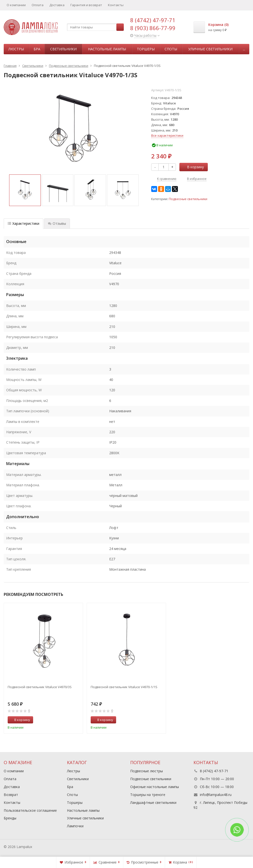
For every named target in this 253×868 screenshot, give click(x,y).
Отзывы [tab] (57, 223)
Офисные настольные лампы (155, 787)
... (244, 49)
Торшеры (146, 49)
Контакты (116, 5)
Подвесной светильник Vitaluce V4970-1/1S (124, 687)
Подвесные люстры (147, 771)
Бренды (10, 818)
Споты (171, 49)
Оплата (38, 5)
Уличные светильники (210, 49)
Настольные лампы (107, 49)
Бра (37, 49)
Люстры (16, 49)
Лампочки (75, 826)
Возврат (11, 795)
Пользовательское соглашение (30, 810)
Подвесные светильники (188, 199)
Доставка (57, 5)
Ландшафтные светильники (153, 802)
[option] (25, 190)
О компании (16, 5)
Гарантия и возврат (86, 5)
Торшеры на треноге (148, 795)
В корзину (193, 167)
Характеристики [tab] (23, 223)
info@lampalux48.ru (216, 795)
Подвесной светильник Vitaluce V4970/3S (40, 687)
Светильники (63, 49)
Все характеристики (167, 135)
